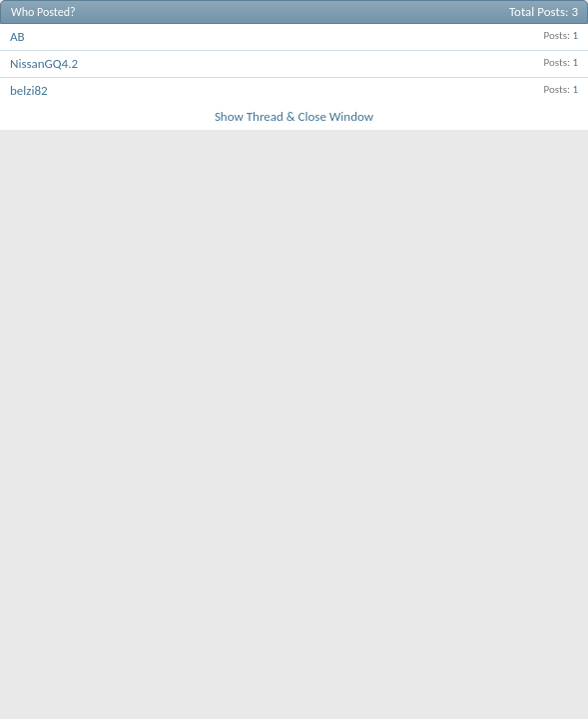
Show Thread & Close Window (294, 116)
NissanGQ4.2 (44, 63)
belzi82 (29, 90)
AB (17, 36)
